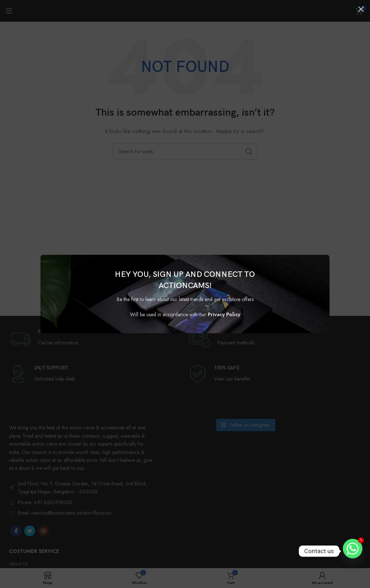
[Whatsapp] (353, 551)
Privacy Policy (224, 314)
